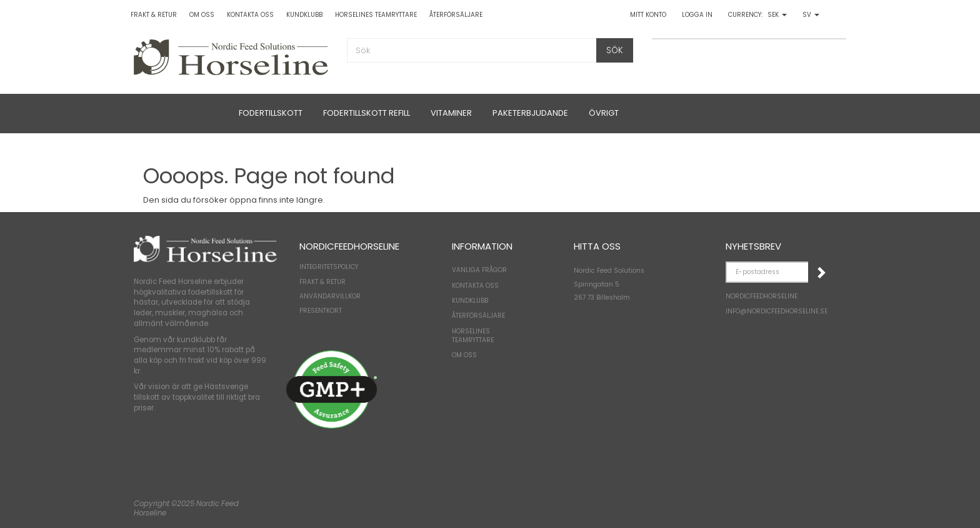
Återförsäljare (456, 15)
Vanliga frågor (479, 270)
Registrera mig (821, 272)
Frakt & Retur (154, 15)
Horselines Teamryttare (376, 15)
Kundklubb (304, 15)
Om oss (202, 15)
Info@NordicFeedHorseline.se (777, 311)
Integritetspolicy (329, 267)
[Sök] (615, 50)
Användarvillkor (330, 296)
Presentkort (321, 311)
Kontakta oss (250, 15)
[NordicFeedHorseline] (231, 56)
